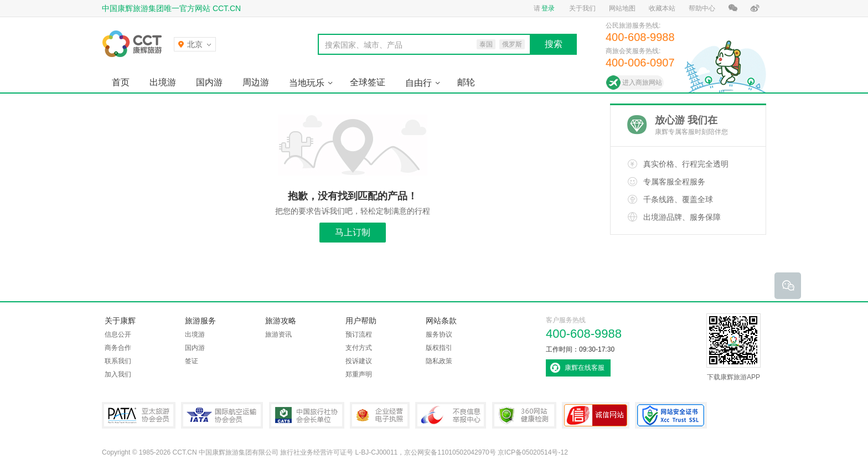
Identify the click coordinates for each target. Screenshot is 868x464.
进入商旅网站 (642, 83)
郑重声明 (359, 374)
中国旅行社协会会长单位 (307, 415)
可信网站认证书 (596, 415)
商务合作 (118, 348)
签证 (192, 361)
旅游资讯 (278, 334)
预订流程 (359, 334)
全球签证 (368, 82)
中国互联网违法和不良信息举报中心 (451, 415)
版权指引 (439, 348)
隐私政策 (439, 361)
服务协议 (439, 334)
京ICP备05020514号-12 (533, 452)
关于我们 (582, 8)
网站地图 (622, 8)
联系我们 (118, 361)
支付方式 (359, 348)
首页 (121, 82)
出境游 (163, 82)
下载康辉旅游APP (733, 347)
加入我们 (118, 374)
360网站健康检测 (524, 415)
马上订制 (353, 232)
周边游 (256, 82)
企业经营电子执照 (380, 415)
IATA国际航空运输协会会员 (222, 415)
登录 (548, 8)
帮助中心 (702, 8)
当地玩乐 (307, 83)
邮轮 (466, 82)
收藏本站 (662, 8)
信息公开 (118, 334)
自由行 (418, 83)
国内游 (209, 82)
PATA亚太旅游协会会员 (139, 415)
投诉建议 (359, 361)
